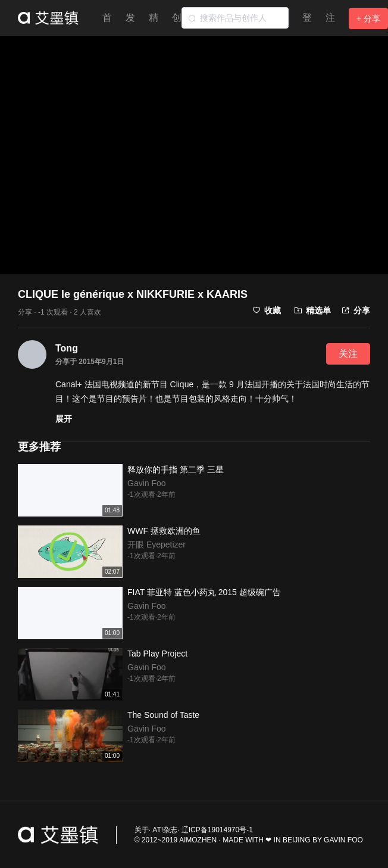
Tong (67, 348)
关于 (142, 830)
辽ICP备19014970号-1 (217, 830)
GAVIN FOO (343, 840)
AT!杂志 (165, 830)
